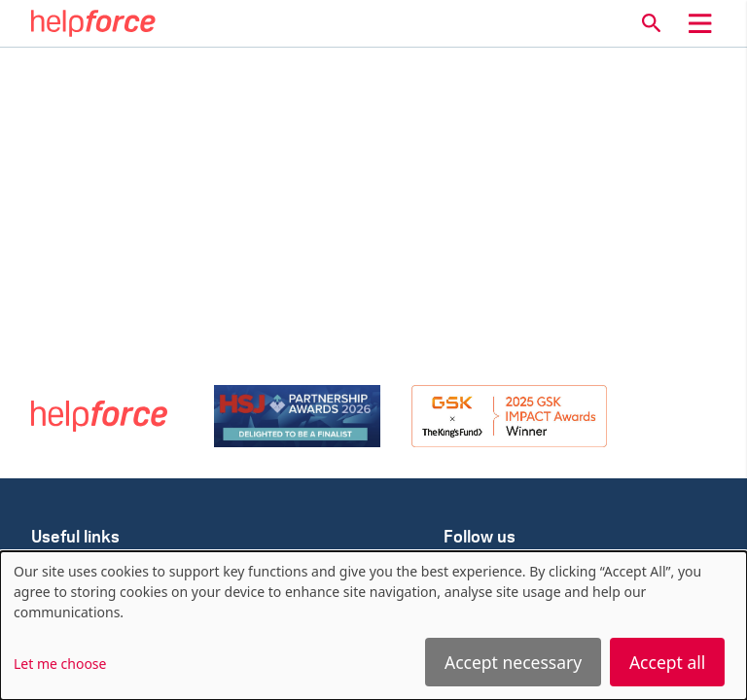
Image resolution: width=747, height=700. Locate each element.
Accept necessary (513, 662)
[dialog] (373, 626)
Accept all (667, 662)
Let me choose (60, 664)
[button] (652, 23)
